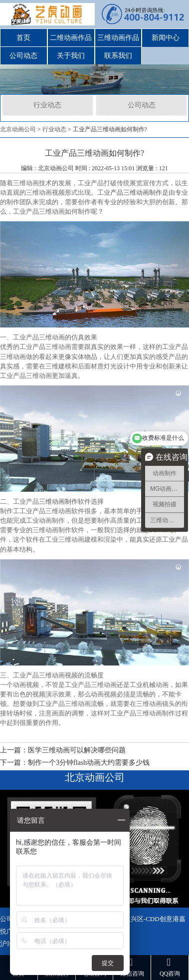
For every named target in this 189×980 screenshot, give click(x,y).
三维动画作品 (118, 38)
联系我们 (118, 56)
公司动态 (23, 56)
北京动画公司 (18, 129)
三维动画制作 (58, 501)
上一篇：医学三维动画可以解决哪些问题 (63, 750)
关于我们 (71, 56)
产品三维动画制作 (136, 192)
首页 (23, 38)
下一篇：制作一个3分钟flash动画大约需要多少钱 (75, 763)
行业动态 (47, 105)
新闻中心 (166, 38)
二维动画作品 (71, 38)
